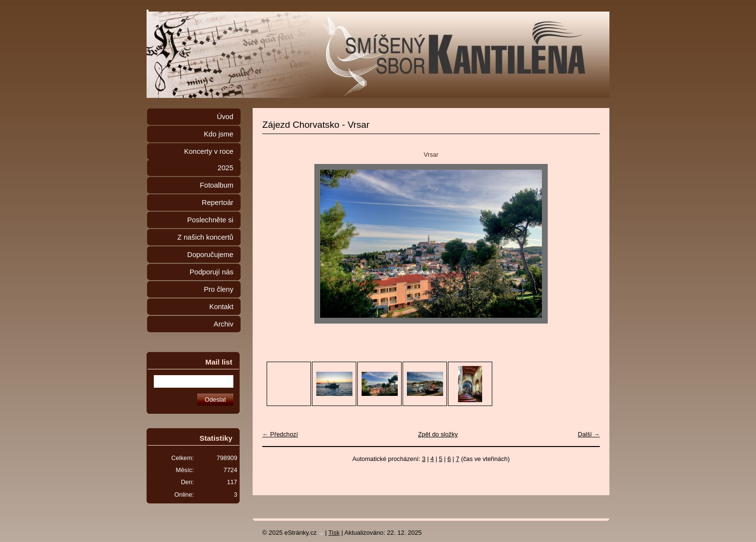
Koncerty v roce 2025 (209, 160)
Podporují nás (211, 272)
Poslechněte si (210, 220)
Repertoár (218, 203)
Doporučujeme (210, 255)
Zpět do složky (438, 434)
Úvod (225, 117)
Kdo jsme (219, 134)
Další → (589, 434)
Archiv (223, 324)
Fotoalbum (216, 185)
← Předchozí (280, 434)
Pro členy (219, 289)
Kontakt (221, 307)
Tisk (334, 533)
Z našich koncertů (205, 237)
